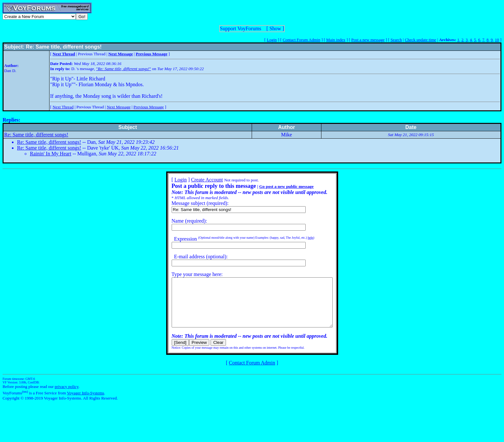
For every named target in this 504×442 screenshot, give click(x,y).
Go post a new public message (277, 186)
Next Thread (63, 107)
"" (124, 69)
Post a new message (368, 40)
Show (275, 28)
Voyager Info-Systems (85, 403)
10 (497, 40)
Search (396, 40)
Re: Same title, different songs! (36, 135)
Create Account (197, 180)
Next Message (119, 107)
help (301, 238)
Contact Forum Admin (301, 40)
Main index (336, 40)
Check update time (420, 40)
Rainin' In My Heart (51, 154)
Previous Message (148, 107)
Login (272, 40)
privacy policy (67, 396)
